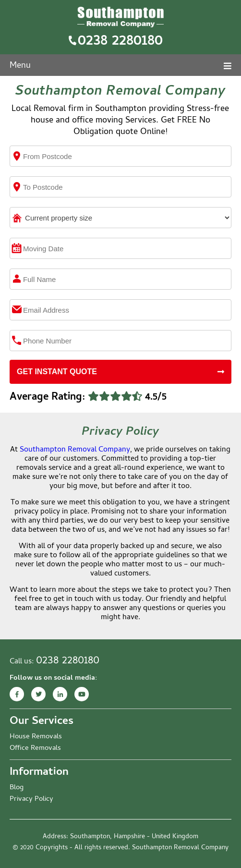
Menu (120, 66)
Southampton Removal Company (75, 450)
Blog (17, 788)
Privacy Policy (31, 799)
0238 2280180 (120, 42)
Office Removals (35, 748)
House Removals (36, 737)
